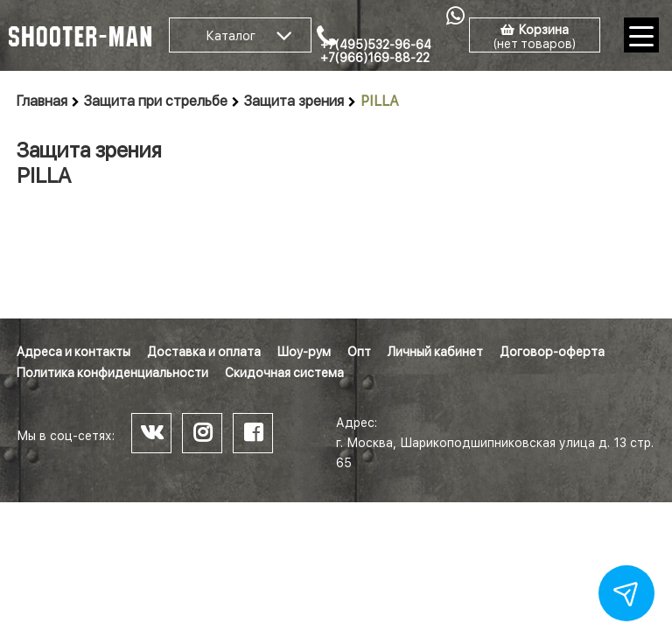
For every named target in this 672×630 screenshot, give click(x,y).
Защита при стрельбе (156, 101)
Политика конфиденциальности (112, 373)
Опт (359, 352)
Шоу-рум (304, 352)
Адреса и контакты (73, 352)
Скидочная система (284, 373)
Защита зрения (294, 101)
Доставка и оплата (204, 352)
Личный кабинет (435, 352)
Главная (42, 101)
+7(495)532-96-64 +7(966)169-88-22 (376, 51)
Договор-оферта (552, 352)
